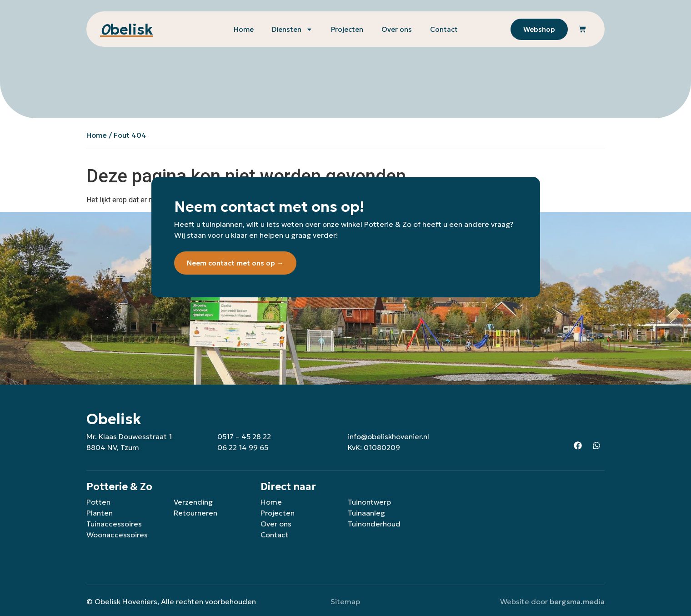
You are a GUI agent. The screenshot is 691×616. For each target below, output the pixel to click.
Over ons (397, 29)
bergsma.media (577, 601)
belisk (126, 30)
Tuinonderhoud (374, 524)
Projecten (347, 29)
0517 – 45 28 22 (244, 436)
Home (244, 29)
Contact (444, 29)
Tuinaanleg (366, 513)
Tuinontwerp (369, 502)
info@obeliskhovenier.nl (388, 436)
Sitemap (345, 601)
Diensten (292, 29)
